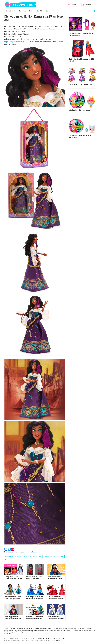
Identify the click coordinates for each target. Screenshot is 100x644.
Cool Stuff (40, 11)
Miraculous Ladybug (27, 630)
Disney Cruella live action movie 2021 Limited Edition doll (34, 578)
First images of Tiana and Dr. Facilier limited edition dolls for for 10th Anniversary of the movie (35, 598)
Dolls (19, 11)
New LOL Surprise (91, 630)
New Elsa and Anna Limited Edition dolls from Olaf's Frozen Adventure (56, 618)
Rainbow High (20, 632)
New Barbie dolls (77, 630)
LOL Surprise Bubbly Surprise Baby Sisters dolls (80, 137)
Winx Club (31, 632)
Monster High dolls (61, 630)
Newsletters (47, 638)
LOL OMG (82, 628)
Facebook (88, 5)
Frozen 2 (65, 628)
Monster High (52, 630)
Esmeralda (16, 560)
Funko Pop (71, 628)
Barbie (9, 628)
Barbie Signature (21, 628)
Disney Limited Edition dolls (13, 556)
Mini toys (13, 630)
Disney (27, 628)
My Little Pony (69, 630)
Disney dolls (32, 628)
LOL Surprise (88, 628)
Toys (25, 11)
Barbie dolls (13, 628)
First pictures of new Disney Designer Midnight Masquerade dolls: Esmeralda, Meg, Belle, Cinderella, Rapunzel (13, 578)
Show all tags (8, 634)
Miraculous (19, 630)
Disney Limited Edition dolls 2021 (32, 556)
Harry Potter (77, 628)
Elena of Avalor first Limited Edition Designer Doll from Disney (56, 598)
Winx (27, 632)
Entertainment (10, 11)
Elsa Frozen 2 (60, 628)
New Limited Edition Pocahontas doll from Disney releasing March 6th (55, 578)
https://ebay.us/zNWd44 (13, 42)
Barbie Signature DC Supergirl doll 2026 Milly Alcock (82, 60)
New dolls (8, 560)
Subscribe (74, 5)
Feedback (39, 638)
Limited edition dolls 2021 (51, 556)
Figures (32, 11)
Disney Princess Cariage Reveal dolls (81, 85)
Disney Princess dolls (48, 628)
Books (48, 11)
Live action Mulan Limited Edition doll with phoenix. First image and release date (35, 618)
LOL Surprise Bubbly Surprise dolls (80, 110)
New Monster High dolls (10, 632)
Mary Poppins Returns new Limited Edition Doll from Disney (13, 618)
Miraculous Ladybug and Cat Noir (40, 630)
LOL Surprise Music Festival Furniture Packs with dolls (81, 34)
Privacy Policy (57, 640)
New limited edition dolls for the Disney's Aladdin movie (13, 598)
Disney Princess (39, 628)
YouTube (61, 638)
